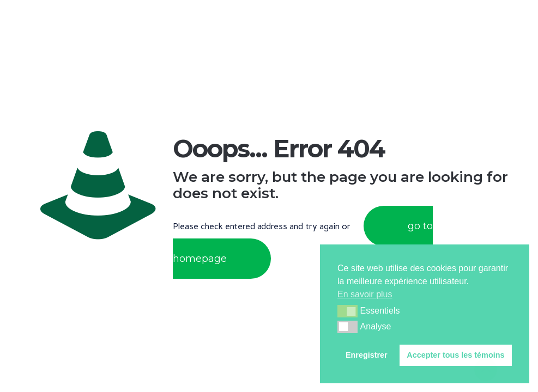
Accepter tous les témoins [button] (455, 355)
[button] (347, 311)
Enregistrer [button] (367, 355)
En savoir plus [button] (365, 294)
